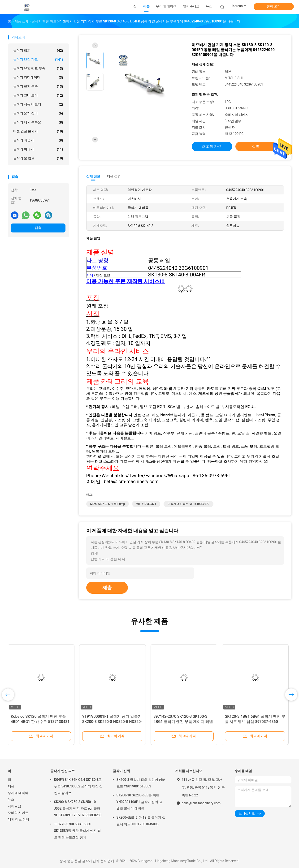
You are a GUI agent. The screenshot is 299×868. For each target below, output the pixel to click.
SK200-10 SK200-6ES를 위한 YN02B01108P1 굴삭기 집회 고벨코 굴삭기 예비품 (139, 802)
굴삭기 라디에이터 (38, 77)
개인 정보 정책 (19, 819)
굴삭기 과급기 (38, 140)
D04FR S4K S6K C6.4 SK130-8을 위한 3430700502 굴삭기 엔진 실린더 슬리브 (78, 786)
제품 (11, 786)
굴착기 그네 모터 (38, 95)
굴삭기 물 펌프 (38, 158)
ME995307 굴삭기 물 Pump (108, 504)
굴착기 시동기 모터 (38, 104)
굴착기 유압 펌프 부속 (38, 69)
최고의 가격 (212, 146)
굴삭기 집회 (38, 51)
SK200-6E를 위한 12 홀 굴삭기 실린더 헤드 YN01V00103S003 (141, 821)
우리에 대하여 (18, 793)
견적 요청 (274, 6)
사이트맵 (14, 806)
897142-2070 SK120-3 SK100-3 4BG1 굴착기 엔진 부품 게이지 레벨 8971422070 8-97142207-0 (183, 722)
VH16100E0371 (146, 504)
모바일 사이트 (18, 813)
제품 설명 (114, 176)
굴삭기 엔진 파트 (38, 60)
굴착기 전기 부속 (38, 86)
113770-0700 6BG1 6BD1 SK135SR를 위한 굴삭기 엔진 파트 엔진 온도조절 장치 (78, 831)
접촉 (38, 228)
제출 (107, 588)
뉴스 (11, 799)
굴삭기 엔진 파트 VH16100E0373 (188, 504)
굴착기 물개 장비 (38, 113)
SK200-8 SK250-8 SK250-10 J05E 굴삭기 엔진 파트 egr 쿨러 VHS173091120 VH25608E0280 (78, 808)
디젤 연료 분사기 (38, 131)
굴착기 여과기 (38, 149)
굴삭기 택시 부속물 (38, 122)
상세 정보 (93, 176)
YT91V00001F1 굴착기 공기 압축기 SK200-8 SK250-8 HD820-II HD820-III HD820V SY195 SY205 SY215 (112, 722)
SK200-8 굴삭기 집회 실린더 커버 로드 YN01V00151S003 (141, 783)
